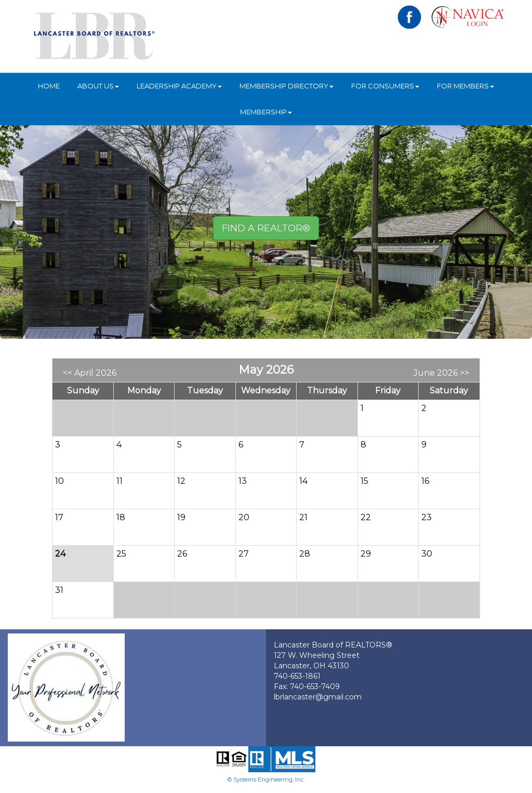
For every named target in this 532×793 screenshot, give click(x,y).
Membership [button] (266, 112)
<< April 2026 (90, 373)
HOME (49, 86)
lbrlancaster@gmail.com (318, 697)
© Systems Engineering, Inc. (266, 779)
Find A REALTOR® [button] (266, 228)
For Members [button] (465, 86)
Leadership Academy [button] (179, 86)
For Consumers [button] (385, 86)
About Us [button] (98, 86)
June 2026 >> (441, 373)
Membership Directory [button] (287, 86)
